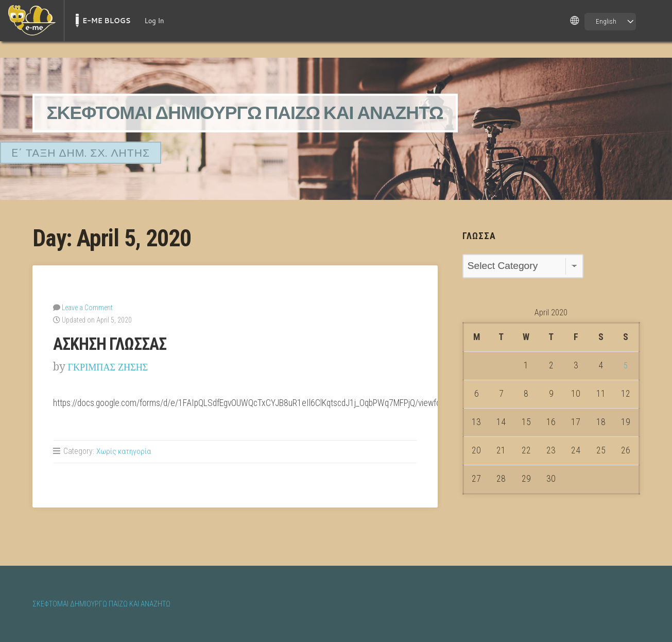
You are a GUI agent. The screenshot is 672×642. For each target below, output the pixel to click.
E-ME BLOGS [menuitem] (106, 21)
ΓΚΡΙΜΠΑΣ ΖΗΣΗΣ (115, 366)
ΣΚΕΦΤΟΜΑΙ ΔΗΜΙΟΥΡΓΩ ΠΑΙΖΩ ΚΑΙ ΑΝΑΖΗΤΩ (264, 113)
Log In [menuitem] (154, 21)
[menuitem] (32, 21)
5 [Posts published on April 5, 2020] (626, 365)
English (606, 21)
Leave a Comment (87, 307)
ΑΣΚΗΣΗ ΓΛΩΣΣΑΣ (114, 343)
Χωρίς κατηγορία (124, 451)
